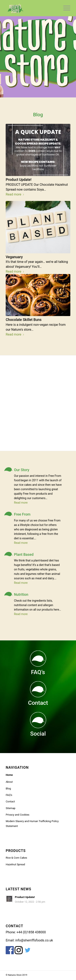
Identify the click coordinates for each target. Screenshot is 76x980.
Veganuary (14, 257)
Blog (8, 788)
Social (38, 734)
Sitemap (11, 808)
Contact (38, 703)
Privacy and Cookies (18, 815)
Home (9, 775)
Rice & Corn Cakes (16, 858)
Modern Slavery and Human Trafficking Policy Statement (32, 824)
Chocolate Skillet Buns (24, 320)
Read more (16, 194)
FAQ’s (38, 672)
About (9, 782)
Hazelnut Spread (15, 864)
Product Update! (19, 180)
